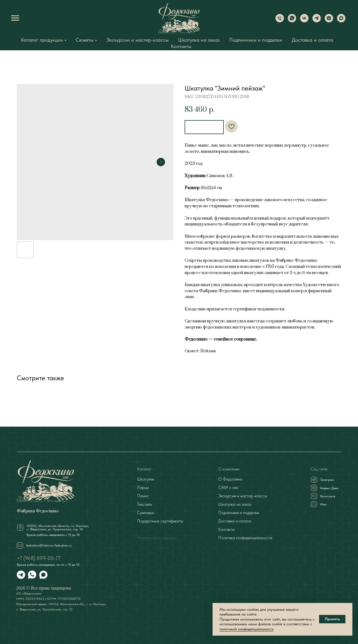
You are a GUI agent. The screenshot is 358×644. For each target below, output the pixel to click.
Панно (143, 495)
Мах (323, 504)
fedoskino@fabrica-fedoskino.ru (49, 545)
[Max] (341, 21)
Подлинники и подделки (256, 40)
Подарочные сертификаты (160, 521)
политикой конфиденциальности (247, 629)
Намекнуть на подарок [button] (157, 537)
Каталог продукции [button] (42, 40)
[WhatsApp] (292, 21)
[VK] (304, 21)
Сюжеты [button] (85, 40)
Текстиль (144, 504)
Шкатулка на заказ (199, 40)
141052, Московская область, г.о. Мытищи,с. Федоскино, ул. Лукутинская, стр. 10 (58, 527)
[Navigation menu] (15, 18)
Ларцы (143, 487)
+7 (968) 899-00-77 (39, 558)
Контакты (181, 46)
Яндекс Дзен (329, 488)
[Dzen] (329, 21)
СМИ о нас (229, 487)
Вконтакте (328, 496)
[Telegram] (317, 21)
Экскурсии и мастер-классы (137, 40)
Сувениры (146, 512)
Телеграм (327, 479)
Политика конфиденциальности (245, 537)
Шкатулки (145, 479)
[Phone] (280, 21)
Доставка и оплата (312, 40)
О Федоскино (230, 479)
